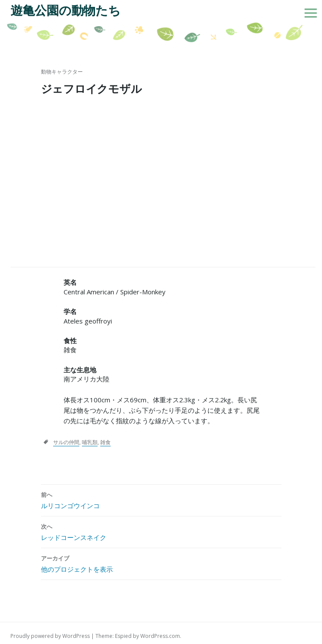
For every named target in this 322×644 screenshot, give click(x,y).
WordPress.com (160, 636)
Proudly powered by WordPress (50, 636)
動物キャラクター (62, 72)
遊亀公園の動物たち (65, 10)
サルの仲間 (66, 442)
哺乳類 (90, 442)
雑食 (105, 442)
